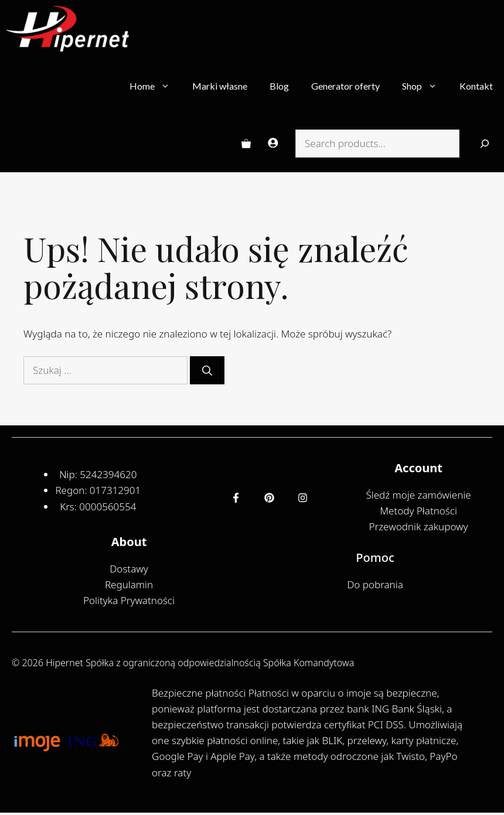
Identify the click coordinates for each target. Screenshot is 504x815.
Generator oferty (345, 86)
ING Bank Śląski (407, 709)
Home (155, 86)
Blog (279, 86)
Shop (425, 86)
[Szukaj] (207, 370)
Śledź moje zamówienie (418, 495)
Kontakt (476, 86)
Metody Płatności (418, 511)
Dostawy (129, 569)
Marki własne (220, 86)
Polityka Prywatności (129, 600)
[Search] (485, 144)
